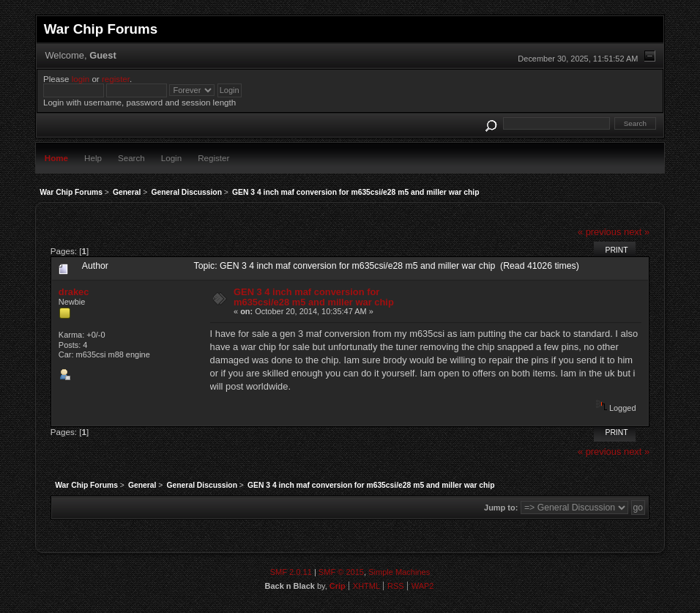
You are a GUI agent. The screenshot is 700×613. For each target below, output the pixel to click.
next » (637, 232)
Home (56, 158)
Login (171, 158)
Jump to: (501, 508)
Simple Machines (399, 572)
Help (93, 158)
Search (131, 158)
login (81, 79)
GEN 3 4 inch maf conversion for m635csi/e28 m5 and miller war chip (314, 297)
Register (213, 158)
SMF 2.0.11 (291, 572)
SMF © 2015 (341, 572)
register (116, 79)
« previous (600, 232)
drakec (74, 292)
